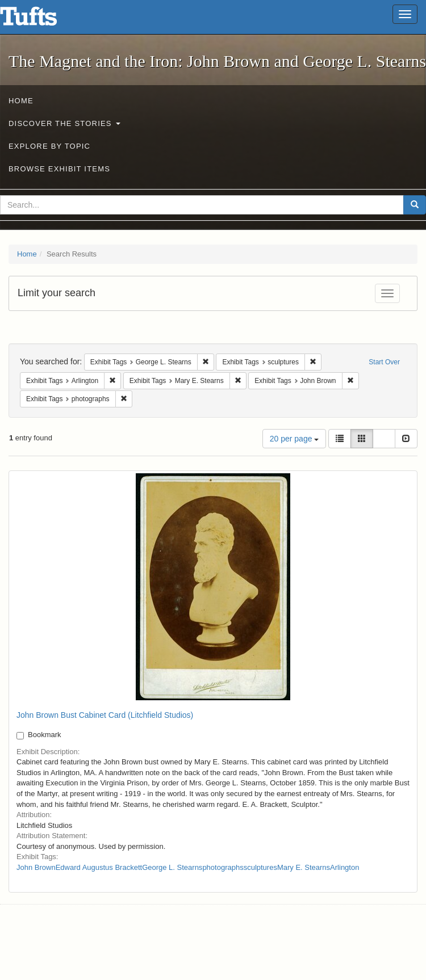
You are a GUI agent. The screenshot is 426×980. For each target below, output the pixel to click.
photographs (223, 867)
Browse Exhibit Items (59, 169)
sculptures (260, 867)
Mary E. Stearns (304, 867)
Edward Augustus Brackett (99, 867)
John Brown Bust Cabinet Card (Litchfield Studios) (105, 715)
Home (21, 101)
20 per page (295, 439)
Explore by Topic (49, 146)
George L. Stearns (172, 867)
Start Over (384, 362)
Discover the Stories (64, 123)
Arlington (344, 867)
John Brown (36, 867)
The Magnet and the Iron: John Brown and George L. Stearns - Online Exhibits (43, 20)
